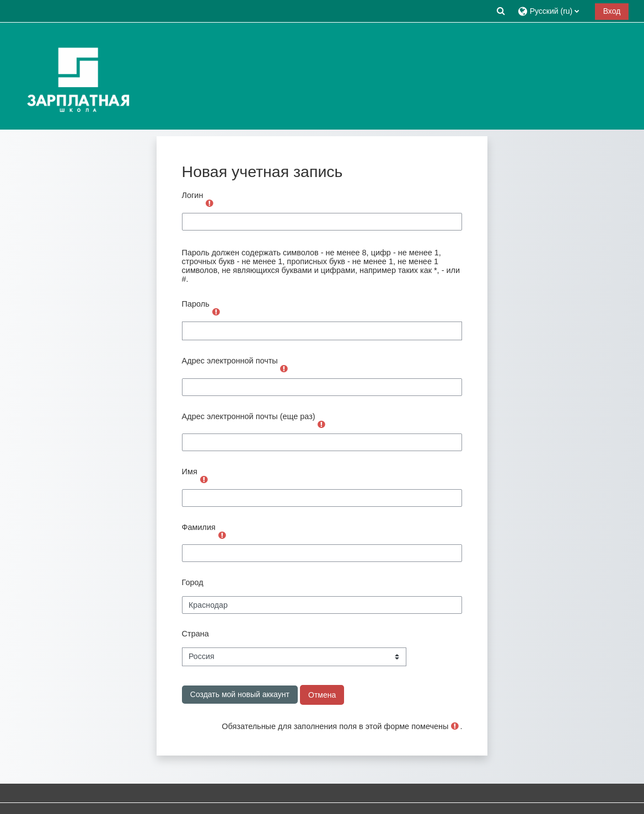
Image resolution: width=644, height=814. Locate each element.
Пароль (196, 304)
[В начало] (76, 76)
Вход (612, 11)
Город (193, 582)
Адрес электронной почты (230, 361)
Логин (193, 195)
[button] (501, 11)
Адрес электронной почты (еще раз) (249, 416)
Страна (195, 634)
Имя (190, 472)
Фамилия (199, 527)
